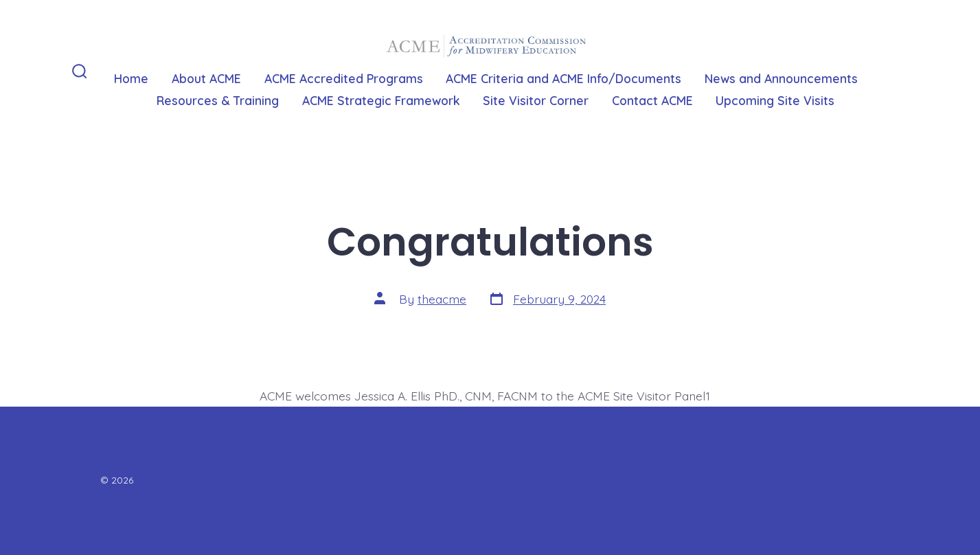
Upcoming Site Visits (775, 100)
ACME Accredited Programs (344, 78)
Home (131, 78)
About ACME (206, 78)
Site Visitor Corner (536, 100)
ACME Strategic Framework (381, 100)
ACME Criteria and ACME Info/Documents (563, 78)
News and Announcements (781, 78)
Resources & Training (218, 100)
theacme (442, 299)
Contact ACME (652, 100)
